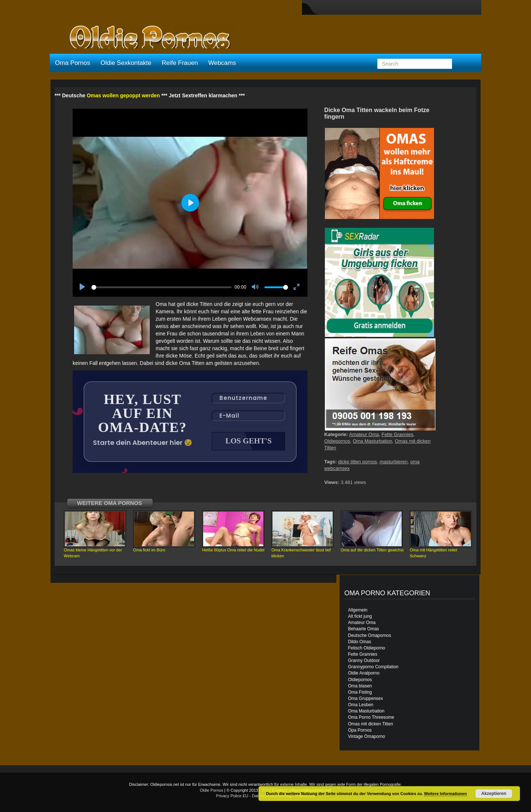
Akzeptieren (494, 794)
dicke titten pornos (358, 462)
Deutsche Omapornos (370, 635)
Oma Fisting (360, 692)
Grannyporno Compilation (373, 667)
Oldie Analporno (364, 673)
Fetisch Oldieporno (367, 648)
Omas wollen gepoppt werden (123, 95)
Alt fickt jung (360, 616)
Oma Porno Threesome (371, 717)
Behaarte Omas (364, 629)
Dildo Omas (360, 642)
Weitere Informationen (445, 794)
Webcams (222, 63)
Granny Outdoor (364, 661)
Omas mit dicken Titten (371, 724)
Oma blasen (360, 686)
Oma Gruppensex (366, 698)
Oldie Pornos (212, 790)
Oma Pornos (72, 63)
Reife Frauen (180, 63)
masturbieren (393, 462)
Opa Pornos (360, 730)
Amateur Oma (364, 434)
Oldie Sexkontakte (126, 63)
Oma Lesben (361, 705)
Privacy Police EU (232, 796)
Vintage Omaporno (367, 736)
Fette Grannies (398, 434)
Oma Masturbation (373, 441)
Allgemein (358, 610)
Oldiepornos (337, 441)
